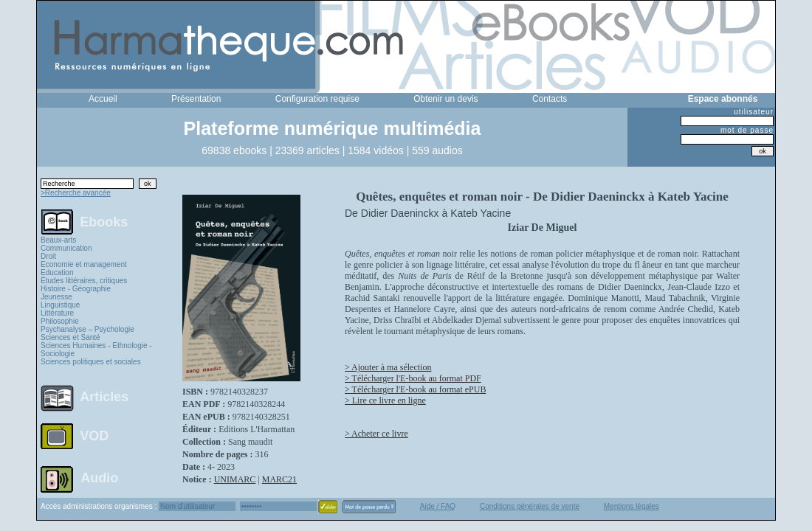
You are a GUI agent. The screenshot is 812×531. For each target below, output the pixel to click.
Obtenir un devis (445, 99)
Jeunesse (56, 297)
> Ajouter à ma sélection (388, 367)
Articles (104, 397)
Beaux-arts (58, 240)
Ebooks (104, 221)
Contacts (550, 99)
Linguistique (60, 305)
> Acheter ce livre (376, 434)
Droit (48, 256)
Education (57, 273)
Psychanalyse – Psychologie (87, 329)
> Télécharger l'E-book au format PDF (413, 378)
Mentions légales (632, 506)
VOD (94, 436)
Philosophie (60, 321)
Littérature (57, 313)
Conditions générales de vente (530, 506)
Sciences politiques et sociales (91, 362)
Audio (99, 477)
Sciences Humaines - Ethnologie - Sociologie (96, 350)
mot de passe (747, 130)
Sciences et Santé (70, 337)
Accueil (103, 99)
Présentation (196, 99)
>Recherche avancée (76, 193)
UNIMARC (235, 479)
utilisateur (754, 112)
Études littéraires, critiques (84, 281)
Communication (66, 248)
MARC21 (279, 479)
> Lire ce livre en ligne (385, 400)
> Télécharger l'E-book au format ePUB (415, 389)
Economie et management (84, 264)
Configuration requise (317, 99)
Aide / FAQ (438, 506)
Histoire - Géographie (76, 289)
